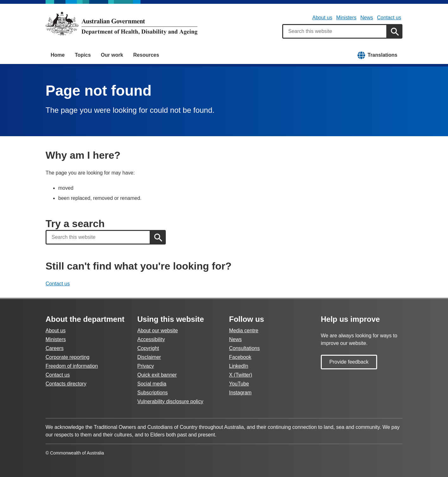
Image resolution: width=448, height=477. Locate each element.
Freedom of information (72, 366)
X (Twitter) (241, 375)
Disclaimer (149, 357)
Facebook (240, 357)
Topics (83, 55)
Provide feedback (349, 362)
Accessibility (151, 339)
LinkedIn (239, 366)
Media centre (244, 331)
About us (322, 18)
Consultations (244, 348)
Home (58, 55)
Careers (55, 348)
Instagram (240, 393)
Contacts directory (66, 384)
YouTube (239, 384)
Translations (383, 55)
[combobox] (335, 31)
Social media (152, 384)
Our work (112, 55)
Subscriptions (152, 393)
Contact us (389, 18)
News (367, 18)
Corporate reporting (68, 357)
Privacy (146, 366)
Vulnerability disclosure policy (170, 401)
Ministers (346, 18)
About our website (158, 331)
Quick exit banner (157, 375)
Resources (146, 55)
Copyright (148, 348)
